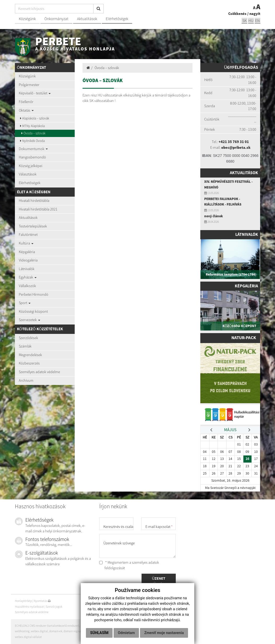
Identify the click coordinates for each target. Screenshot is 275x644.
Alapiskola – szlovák (35, 118)
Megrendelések (30, 355)
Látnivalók (27, 269)
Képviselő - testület (35, 93)
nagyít (255, 14)
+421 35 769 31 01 (234, 142)
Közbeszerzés (29, 363)
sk (244, 21)
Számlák (25, 346)
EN (258, 21)
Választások (28, 174)
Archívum (26, 380)
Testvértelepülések (33, 226)
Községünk (27, 19)
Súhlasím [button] (124, 622)
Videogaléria (28, 260)
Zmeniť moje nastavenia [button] (137, 633)
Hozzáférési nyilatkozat (29, 607)
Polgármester (29, 85)
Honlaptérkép (23, 601)
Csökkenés (237, 14)
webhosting (22, 631)
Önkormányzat (56, 19)
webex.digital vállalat (28, 637)
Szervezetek (30, 320)
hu (251, 21)
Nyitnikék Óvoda (32, 141)
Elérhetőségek (117, 19)
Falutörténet (28, 235)
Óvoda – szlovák (33, 133)
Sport (25, 303)
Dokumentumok (33, 149)
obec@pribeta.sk (236, 147)
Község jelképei (31, 166)
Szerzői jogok (54, 607)
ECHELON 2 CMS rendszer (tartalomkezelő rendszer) (47, 626)
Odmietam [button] (151, 622)
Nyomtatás (42, 601)
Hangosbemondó (32, 157)
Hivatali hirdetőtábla (34, 201)
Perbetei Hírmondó (34, 294)
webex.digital (39, 631)
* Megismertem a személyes (129, 565)
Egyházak (28, 277)
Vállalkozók (27, 286)
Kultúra (26, 243)
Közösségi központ (33, 311)
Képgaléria (27, 252)
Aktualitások (87, 19)
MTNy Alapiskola (32, 126)
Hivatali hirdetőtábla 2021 (38, 209)
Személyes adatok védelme (39, 372)
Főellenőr (26, 102)
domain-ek (56, 631)
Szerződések (28, 338)
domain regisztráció (76, 631)
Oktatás (26, 110)
